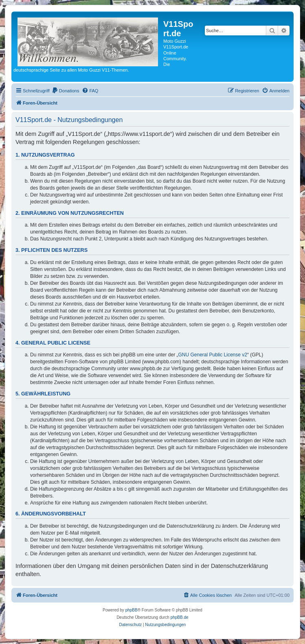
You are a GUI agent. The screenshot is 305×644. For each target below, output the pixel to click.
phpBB (132, 610)
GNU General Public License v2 (213, 355)
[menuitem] (66, 91)
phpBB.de (180, 617)
